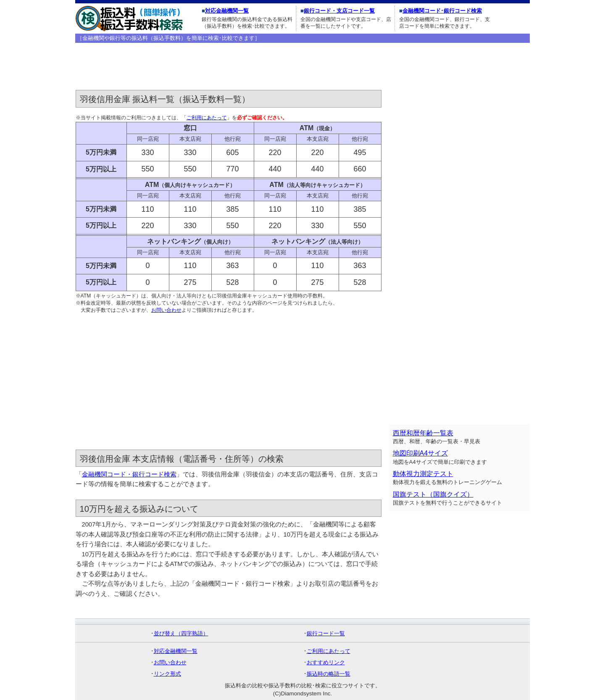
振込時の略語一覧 (329, 674)
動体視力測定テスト (423, 474)
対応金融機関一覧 (227, 11)
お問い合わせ (166, 310)
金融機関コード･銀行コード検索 (442, 11)
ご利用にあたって (207, 118)
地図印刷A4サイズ (421, 453)
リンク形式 (167, 674)
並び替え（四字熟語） (181, 633)
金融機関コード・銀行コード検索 (129, 474)
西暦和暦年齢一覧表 (423, 433)
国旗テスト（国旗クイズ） (433, 494)
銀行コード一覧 (326, 633)
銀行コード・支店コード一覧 (339, 11)
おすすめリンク (326, 662)
